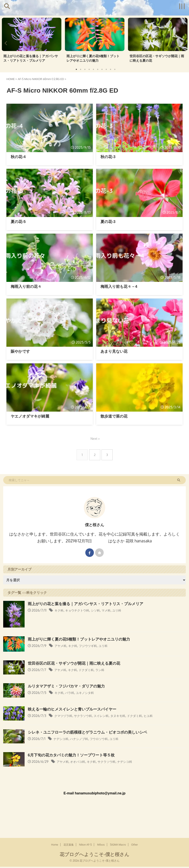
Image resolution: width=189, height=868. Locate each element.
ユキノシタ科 (89, 693)
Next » (95, 438)
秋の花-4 (19, 157)
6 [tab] (98, 69)
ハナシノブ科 (83, 738)
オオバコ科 (80, 762)
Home (55, 809)
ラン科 (106, 670)
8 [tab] (106, 69)
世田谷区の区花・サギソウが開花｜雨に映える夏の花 (157, 58)
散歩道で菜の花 (115, 416)
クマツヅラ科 (65, 715)
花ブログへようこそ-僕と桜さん (94, 819)
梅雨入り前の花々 (27, 286)
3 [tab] (85, 69)
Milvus (101, 809)
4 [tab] (89, 69)
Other (135, 809)
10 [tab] (115, 69)
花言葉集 (69, 809)
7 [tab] (102, 69)
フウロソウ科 (105, 738)
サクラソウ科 (87, 715)
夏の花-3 (108, 221)
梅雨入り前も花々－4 (120, 286)
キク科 (60, 610)
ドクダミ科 (90, 670)
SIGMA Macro (118, 809)
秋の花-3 (108, 157)
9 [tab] (111, 69)
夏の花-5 (19, 221)
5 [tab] (93, 69)
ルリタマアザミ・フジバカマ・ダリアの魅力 (68, 686)
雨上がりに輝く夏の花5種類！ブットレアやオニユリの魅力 (94, 58)
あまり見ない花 (115, 351)
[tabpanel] (32, 41)
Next (183, 43)
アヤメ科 (61, 646)
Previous (6, 43)
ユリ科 (125, 610)
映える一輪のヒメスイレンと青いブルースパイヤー (75, 709)
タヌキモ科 (126, 715)
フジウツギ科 (92, 646)
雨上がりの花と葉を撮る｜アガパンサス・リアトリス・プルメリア (31, 58)
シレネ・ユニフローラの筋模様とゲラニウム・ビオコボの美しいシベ (91, 732)
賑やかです (21, 351)
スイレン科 (107, 715)
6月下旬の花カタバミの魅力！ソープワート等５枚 (74, 755)
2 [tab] (81, 69)
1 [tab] (76, 69)
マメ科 (113, 610)
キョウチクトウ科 (80, 610)
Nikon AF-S (86, 809)
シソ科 (101, 610)
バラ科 (72, 693)
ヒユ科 (160, 715)
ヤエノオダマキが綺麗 (31, 416)
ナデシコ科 (62, 738)
